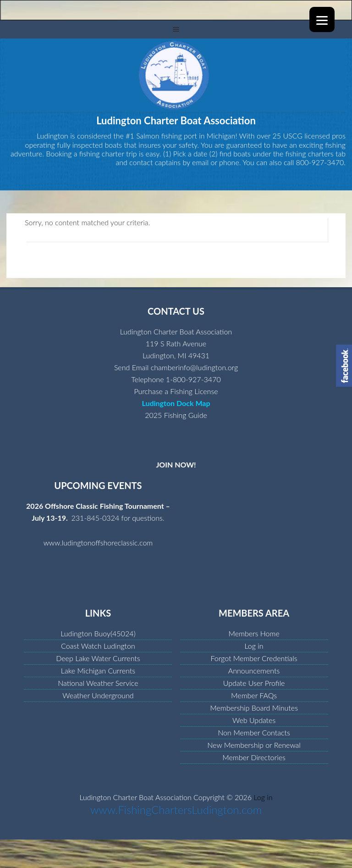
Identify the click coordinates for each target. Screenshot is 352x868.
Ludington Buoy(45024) (98, 633)
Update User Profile (254, 683)
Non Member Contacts (254, 732)
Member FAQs (254, 695)
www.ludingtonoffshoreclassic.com (98, 542)
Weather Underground (98, 695)
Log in (254, 646)
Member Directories (254, 757)
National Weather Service (98, 683)
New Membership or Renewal (254, 745)
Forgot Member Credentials (254, 658)
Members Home (254, 633)
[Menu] (322, 19)
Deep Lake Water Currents (98, 658)
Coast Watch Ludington (98, 646)
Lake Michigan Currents (98, 670)
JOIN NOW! (176, 465)
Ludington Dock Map (176, 403)
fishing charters (310, 153)
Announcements (254, 670)
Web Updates (254, 720)
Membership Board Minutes (254, 708)
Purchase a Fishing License (176, 391)
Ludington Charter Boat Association (176, 75)
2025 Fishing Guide (176, 415)
